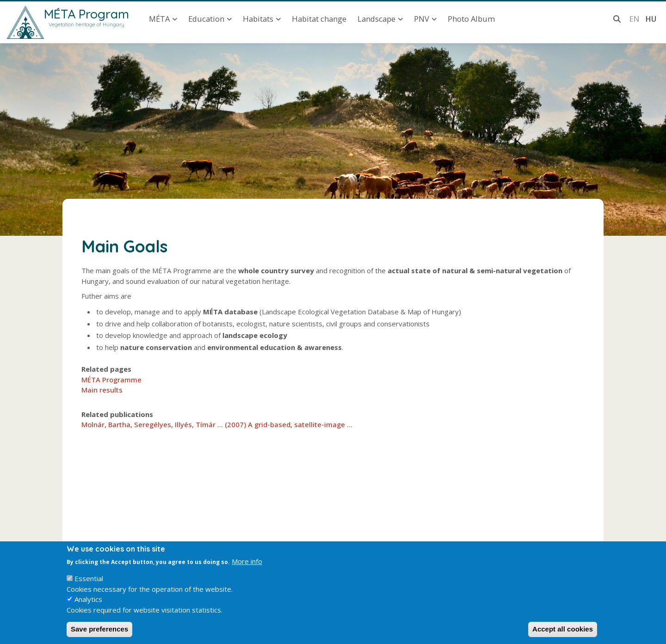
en (634, 19)
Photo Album (471, 19)
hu (651, 19)
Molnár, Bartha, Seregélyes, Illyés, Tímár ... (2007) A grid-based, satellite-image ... (217, 424)
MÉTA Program (86, 14)
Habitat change (319, 19)
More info (247, 569)
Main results (102, 390)
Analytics (88, 607)
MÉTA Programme (111, 380)
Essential (89, 586)
